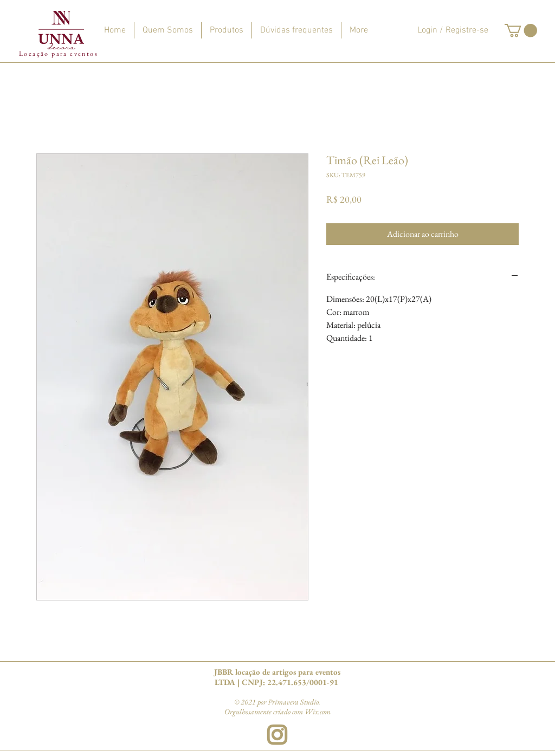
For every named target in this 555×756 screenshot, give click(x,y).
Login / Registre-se (453, 30)
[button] (521, 30)
